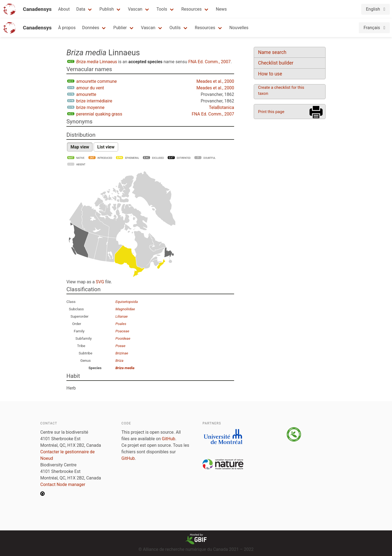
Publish (107, 9)
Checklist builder (276, 63)
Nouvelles (239, 28)
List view (106, 147)
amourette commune (97, 81)
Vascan (135, 9)
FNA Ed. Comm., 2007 (209, 62)
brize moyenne (90, 107)
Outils (175, 28)
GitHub (169, 439)
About (64, 9)
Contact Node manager (63, 484)
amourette (86, 94)
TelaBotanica (221, 107)
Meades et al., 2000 (215, 81)
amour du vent (90, 88)
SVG (100, 282)
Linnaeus (97, 62)
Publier (120, 28)
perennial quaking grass (99, 114)
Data (81, 9)
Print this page (271, 112)
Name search (272, 52)
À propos (67, 28)
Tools (162, 9)
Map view (80, 147)
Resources (192, 9)
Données (91, 28)
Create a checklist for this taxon (281, 90)
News (221, 9)
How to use (270, 74)
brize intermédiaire (94, 101)
